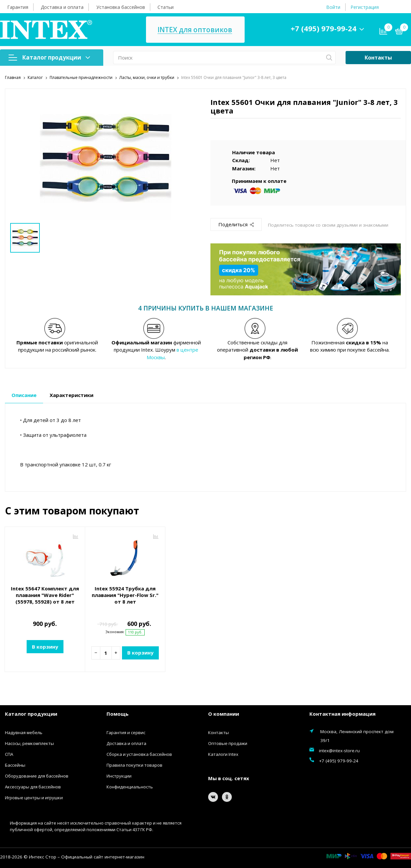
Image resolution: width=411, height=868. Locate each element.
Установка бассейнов (121, 7)
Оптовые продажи (228, 743)
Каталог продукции (49, 57)
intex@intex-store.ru (339, 751)
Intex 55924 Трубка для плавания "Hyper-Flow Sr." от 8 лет (125, 595)
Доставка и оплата (62, 7)
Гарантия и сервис (126, 732)
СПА (9, 754)
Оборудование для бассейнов (37, 776)
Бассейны (15, 765)
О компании (224, 714)
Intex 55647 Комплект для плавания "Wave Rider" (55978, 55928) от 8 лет (45, 595)
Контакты (378, 58)
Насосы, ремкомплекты (29, 743)
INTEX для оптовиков (195, 30)
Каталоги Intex (223, 754)
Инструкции (119, 776)
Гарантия (18, 7)
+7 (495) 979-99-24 (324, 28)
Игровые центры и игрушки (34, 798)
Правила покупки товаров (134, 765)
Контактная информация (342, 714)
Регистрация (365, 7)
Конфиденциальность (130, 787)
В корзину (45, 647)
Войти (333, 7)
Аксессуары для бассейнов (33, 787)
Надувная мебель (24, 732)
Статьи (166, 7)
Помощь (118, 714)
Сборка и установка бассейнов (139, 754)
